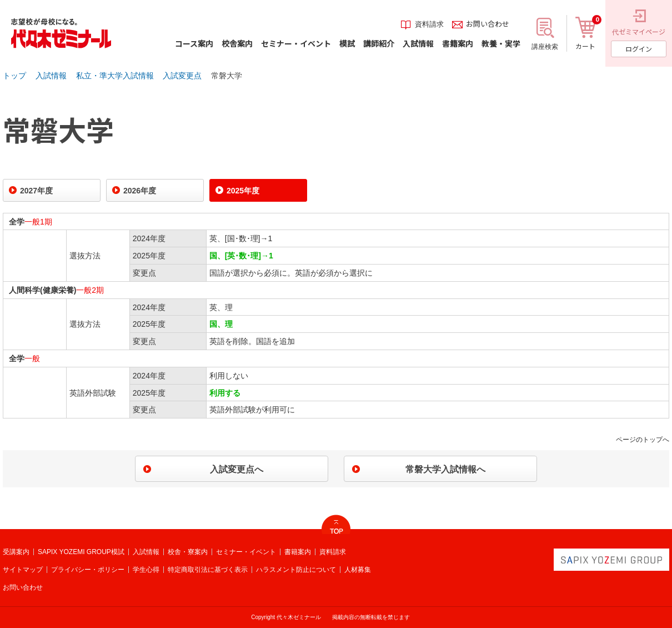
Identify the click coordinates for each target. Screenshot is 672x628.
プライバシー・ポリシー (88, 570)
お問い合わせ (23, 587)
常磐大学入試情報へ (445, 469)
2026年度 (140, 191)
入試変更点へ (237, 469)
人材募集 (358, 570)
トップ (14, 76)
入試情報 (51, 76)
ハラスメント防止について (296, 570)
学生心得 (146, 570)
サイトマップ (23, 570)
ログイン (639, 49)
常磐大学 (227, 76)
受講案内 (16, 552)
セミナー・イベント (246, 552)
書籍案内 (298, 552)
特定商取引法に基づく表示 (208, 570)
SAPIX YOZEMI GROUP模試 (81, 552)
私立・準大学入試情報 (115, 76)
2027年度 (36, 191)
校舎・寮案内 (188, 552)
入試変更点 (182, 76)
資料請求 (333, 552)
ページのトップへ (643, 440)
